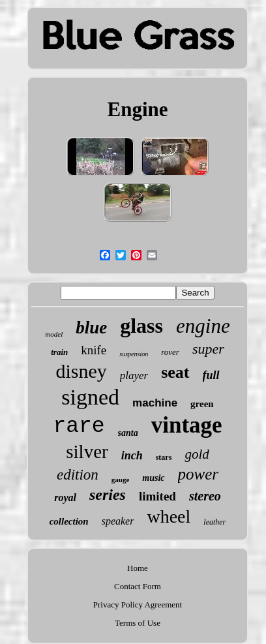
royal (65, 498)
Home (138, 568)
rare (79, 426)
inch (132, 455)
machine (155, 403)
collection (69, 521)
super (208, 349)
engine (203, 326)
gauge (121, 480)
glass (141, 326)
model (54, 334)
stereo (205, 496)
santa (128, 433)
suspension (134, 354)
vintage (187, 425)
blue (91, 328)
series (108, 495)
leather (214, 522)
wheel (169, 516)
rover (170, 352)
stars (164, 457)
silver (87, 452)
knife (94, 350)
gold (197, 454)
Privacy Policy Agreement (138, 605)
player (134, 376)
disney (81, 371)
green (202, 404)
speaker (118, 521)
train (59, 352)
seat (175, 372)
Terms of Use (138, 623)
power (199, 474)
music (153, 478)
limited (157, 496)
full (211, 375)
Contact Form (138, 586)
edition (78, 475)
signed (90, 397)
